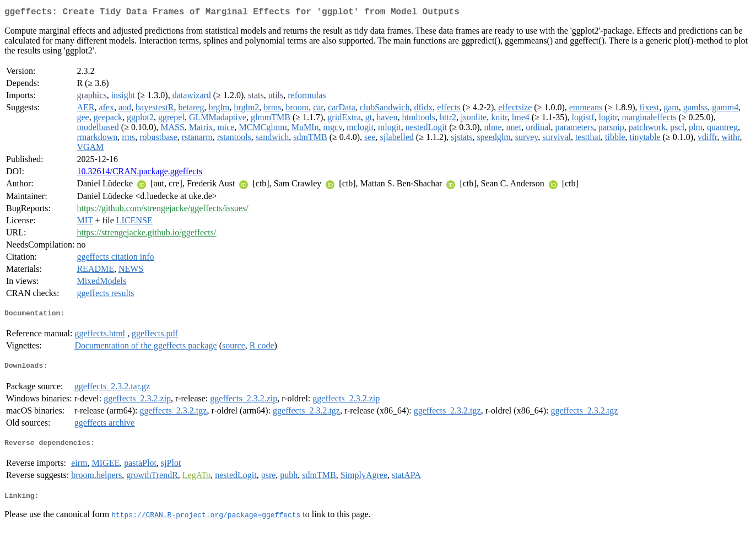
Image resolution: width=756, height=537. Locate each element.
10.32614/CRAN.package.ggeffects (139, 173)
